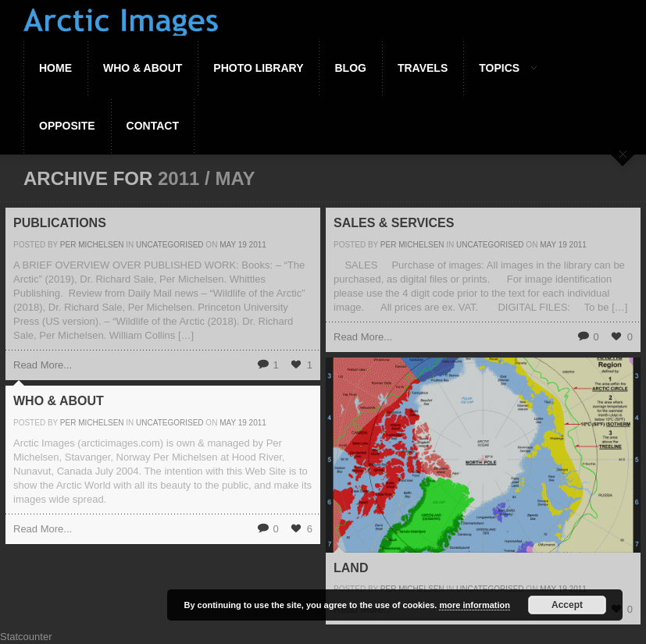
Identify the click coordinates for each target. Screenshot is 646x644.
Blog (350, 68)
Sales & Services (394, 223)
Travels (423, 68)
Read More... (43, 365)
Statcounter (26, 637)
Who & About (143, 68)
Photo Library (258, 68)
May (228, 245)
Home (55, 68)
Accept (567, 605)
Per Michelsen (92, 245)
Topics (500, 68)
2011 (258, 245)
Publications (60, 223)
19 (243, 245)
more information (474, 605)
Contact (153, 126)
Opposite (67, 126)
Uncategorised (170, 245)
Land (351, 568)
